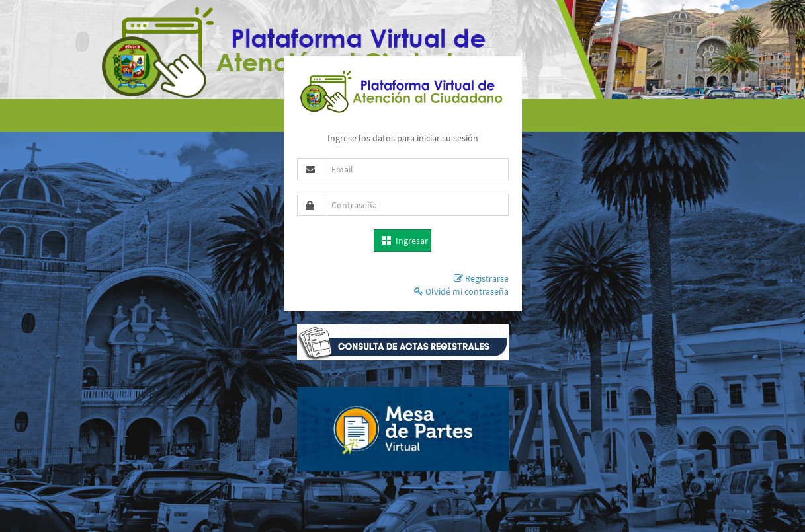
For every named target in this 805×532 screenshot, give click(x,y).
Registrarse (481, 278)
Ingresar (405, 241)
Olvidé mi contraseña (461, 291)
